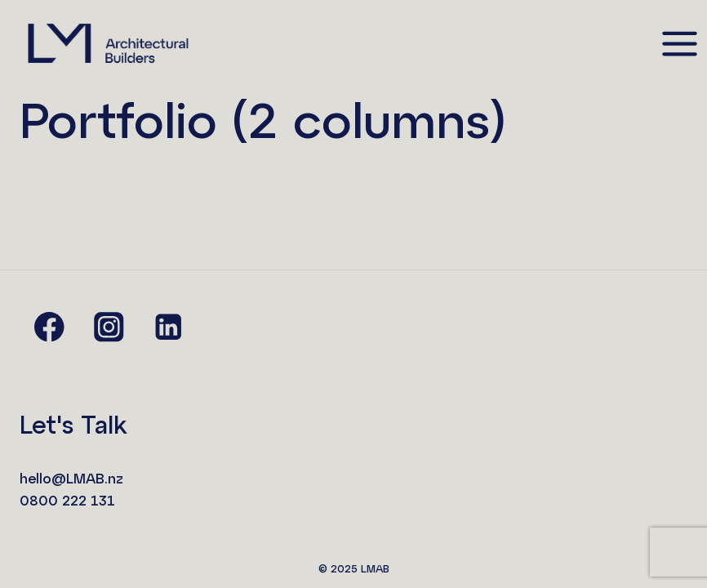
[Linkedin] (169, 327)
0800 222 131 (67, 500)
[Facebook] (49, 327)
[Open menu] (679, 43)
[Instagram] (109, 327)
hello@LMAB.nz (71, 478)
